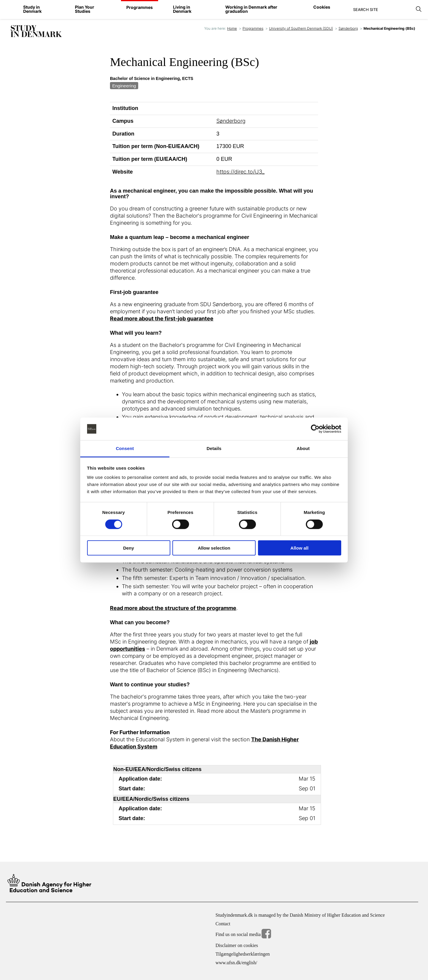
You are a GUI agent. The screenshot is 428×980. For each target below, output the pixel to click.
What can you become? (140, 623)
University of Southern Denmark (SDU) (301, 28)
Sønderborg (348, 28)
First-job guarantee (134, 292)
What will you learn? (136, 333)
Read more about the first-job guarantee (162, 318)
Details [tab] (214, 448)
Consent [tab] (125, 448)
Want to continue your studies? (150, 685)
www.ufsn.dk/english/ (236, 963)
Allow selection (214, 548)
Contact (223, 924)
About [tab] (303, 448)
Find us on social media (243, 935)
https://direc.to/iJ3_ (240, 172)
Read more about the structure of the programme (173, 608)
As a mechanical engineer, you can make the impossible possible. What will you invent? (211, 194)
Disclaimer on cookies (237, 945)
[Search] (383, 10)
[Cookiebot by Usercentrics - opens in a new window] (315, 429)
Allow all (299, 548)
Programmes (253, 28)
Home (232, 28)
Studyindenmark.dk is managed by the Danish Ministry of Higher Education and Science (300, 915)
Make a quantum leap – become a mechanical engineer (180, 237)
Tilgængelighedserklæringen (243, 954)
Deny (129, 548)
